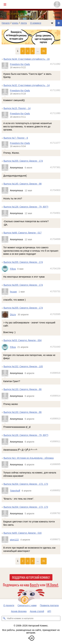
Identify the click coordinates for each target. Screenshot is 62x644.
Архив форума (19, 611)
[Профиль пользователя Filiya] (6, 269)
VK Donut (52, 585)
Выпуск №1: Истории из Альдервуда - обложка (29, 458)
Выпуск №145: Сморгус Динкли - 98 (22, 184)
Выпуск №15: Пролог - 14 (17, 108)
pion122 (14, 540)
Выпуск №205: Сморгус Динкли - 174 (23, 161)
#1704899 (55, 239)
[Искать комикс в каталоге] (4, 618)
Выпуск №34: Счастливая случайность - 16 (27, 59)
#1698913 (55, 419)
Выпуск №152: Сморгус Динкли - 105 (23, 366)
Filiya (13, 269)
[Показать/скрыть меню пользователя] (57, 4)
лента (24, 23)
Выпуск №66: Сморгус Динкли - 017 (22, 233)
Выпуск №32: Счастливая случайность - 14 (27, 85)
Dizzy (13, 314)
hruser (13, 292)
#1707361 (55, 167)
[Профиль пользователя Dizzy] (6, 315)
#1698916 (55, 373)
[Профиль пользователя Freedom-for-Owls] (6, 66)
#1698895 (55, 464)
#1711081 (55, 90)
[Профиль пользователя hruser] (6, 292)
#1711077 (55, 143)
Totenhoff (15, 491)
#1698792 (55, 513)
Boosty (35, 585)
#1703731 (55, 291)
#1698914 (55, 396)
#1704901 (55, 213)
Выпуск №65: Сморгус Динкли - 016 (22, 533)
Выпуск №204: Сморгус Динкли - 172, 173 (26, 484)
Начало (6, 23)
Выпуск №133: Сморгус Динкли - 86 (22, 389)
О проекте (9, 605)
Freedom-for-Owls (20, 64)
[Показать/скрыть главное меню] (5, 4)
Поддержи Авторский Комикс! (31, 577)
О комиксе (36, 23)
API (49, 611)
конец (15, 23)
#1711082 (55, 64)
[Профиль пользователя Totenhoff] (6, 491)
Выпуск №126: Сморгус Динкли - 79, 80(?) (26, 207)
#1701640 (55, 347)
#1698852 (55, 491)
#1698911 (55, 442)
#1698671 (55, 539)
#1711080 (55, 113)
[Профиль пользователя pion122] (6, 540)
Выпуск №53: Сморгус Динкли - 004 (22, 340)
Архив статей (37, 611)
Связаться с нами (27, 605)
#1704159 (55, 269)
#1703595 (55, 314)
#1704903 (55, 190)
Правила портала (49, 605)
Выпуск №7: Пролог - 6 (16, 138)
